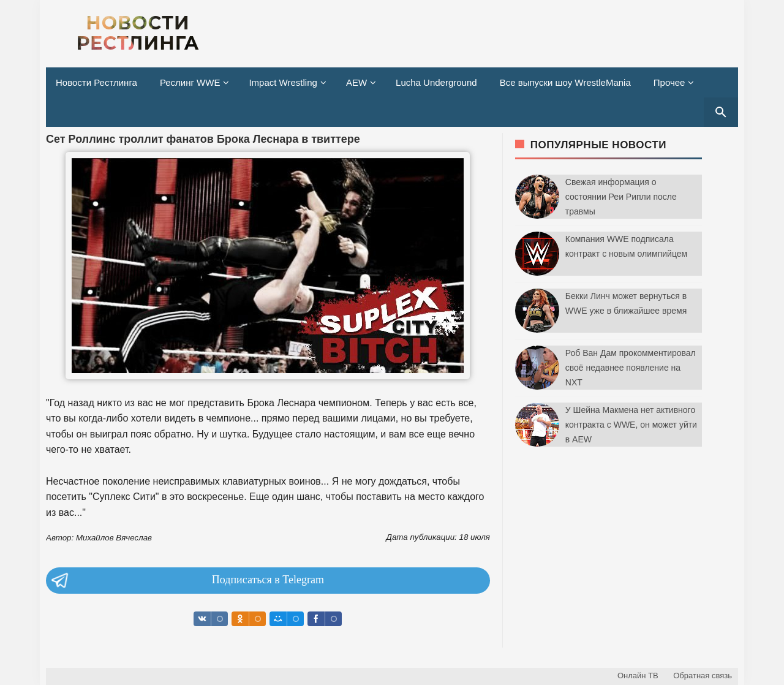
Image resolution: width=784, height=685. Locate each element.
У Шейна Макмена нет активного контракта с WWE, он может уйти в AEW (631, 425)
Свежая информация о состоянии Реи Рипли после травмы (621, 197)
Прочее (669, 82)
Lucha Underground (436, 82)
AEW (356, 82)
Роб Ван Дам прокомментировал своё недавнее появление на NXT (631, 368)
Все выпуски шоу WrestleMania (565, 82)
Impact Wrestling (283, 82)
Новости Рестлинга (96, 82)
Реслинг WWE (190, 82)
